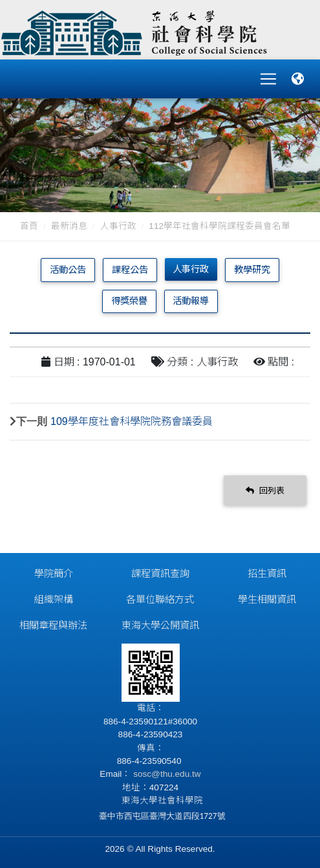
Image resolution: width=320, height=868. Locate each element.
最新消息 (69, 226)
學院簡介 (54, 573)
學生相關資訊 (267, 599)
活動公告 (68, 270)
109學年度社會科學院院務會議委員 (132, 421)
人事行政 (118, 226)
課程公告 (130, 270)
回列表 (265, 491)
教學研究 (252, 270)
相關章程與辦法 (53, 625)
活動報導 (191, 301)
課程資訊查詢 (160, 573)
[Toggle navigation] (268, 79)
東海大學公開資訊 (160, 625)
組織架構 (54, 599)
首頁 (29, 226)
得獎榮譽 (129, 301)
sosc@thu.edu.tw (165, 774)
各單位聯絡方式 (160, 599)
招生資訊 (267, 573)
